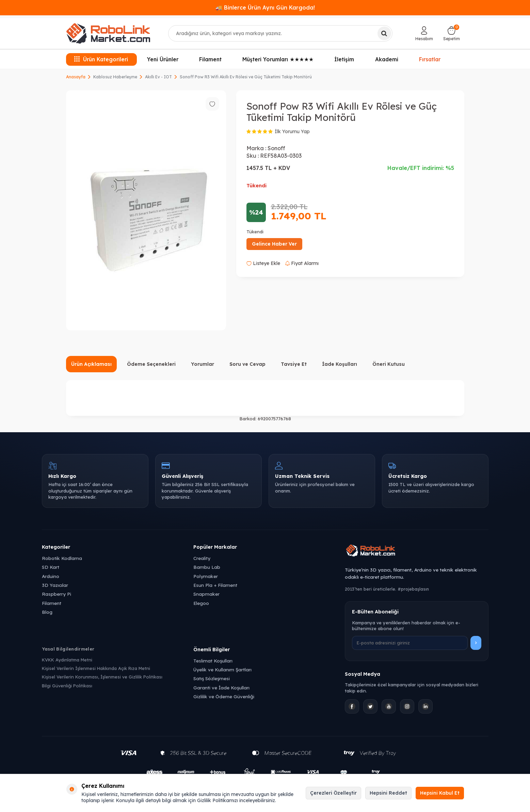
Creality (202, 558)
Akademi (387, 59)
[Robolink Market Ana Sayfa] (416, 551)
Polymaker (206, 576)
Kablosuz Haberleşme (115, 77)
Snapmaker (206, 594)
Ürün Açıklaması (91, 364)
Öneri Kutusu (389, 364)
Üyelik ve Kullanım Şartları (222, 669)
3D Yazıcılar (55, 585)
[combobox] (280, 33)
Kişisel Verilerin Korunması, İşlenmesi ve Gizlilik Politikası (102, 677)
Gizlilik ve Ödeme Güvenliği (224, 696)
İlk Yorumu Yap (292, 131)
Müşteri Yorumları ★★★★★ (278, 59)
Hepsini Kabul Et (440, 793)
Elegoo (201, 603)
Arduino (51, 576)
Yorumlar (203, 364)
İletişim (344, 59)
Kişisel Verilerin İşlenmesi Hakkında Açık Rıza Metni (96, 668)
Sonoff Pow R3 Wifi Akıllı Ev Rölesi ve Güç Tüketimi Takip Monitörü (246, 77)
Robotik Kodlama (62, 558)
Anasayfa (76, 77)
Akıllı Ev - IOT (158, 77)
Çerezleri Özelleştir (333, 793)
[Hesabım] (424, 33)
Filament (210, 59)
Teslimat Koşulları (213, 661)
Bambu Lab (207, 567)
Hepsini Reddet (388, 793)
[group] (146, 210)
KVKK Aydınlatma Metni (67, 660)
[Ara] (384, 33)
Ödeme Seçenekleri (151, 364)
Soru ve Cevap (247, 364)
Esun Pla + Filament (215, 585)
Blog (47, 612)
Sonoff (276, 148)
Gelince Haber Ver (274, 244)
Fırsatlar (430, 59)
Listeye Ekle (263, 263)
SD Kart (51, 567)
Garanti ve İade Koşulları (221, 688)
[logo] (108, 33)
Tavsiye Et (294, 364)
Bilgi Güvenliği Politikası (67, 686)
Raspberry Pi (57, 594)
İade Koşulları (340, 364)
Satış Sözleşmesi (212, 678)
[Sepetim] (452, 33)
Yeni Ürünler (163, 59)
